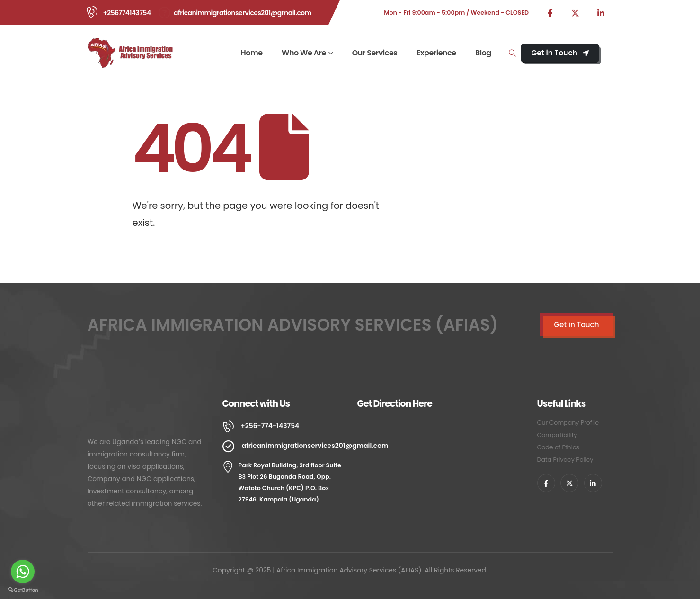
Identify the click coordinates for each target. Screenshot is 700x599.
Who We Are (304, 53)
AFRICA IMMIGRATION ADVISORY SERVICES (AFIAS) (293, 325)
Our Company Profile (568, 423)
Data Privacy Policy (565, 460)
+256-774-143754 (270, 426)
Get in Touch (560, 53)
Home (251, 53)
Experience (436, 53)
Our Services (375, 53)
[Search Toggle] (512, 53)
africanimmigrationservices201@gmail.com (243, 13)
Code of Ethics (558, 447)
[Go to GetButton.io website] (23, 590)
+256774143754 (127, 13)
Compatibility (557, 435)
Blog (483, 53)
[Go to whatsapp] (23, 572)
